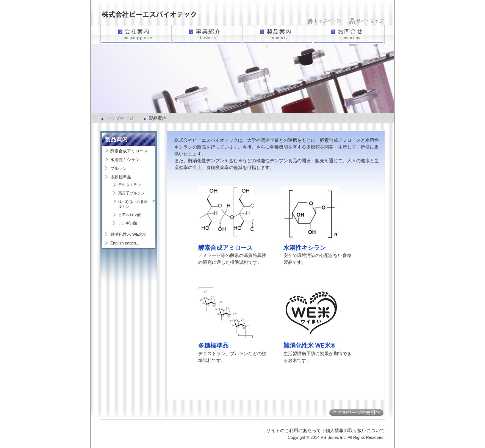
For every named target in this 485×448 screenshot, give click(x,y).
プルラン (119, 168)
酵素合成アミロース (129, 151)
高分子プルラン (131, 193)
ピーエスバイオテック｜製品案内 (149, 14)
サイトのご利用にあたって (294, 431)
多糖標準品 (121, 177)
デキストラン (130, 185)
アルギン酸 (128, 223)
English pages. (124, 243)
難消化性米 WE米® (128, 234)
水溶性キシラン (125, 160)
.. (138, 243)
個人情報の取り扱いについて (355, 431)
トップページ (120, 118)
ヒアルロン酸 (130, 215)
